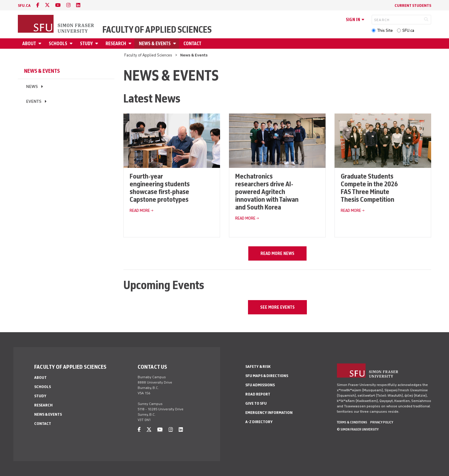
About (29, 44)
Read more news (277, 253)
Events (34, 101)
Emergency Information (269, 413)
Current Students (413, 5)
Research (116, 44)
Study (86, 44)
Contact (192, 44)
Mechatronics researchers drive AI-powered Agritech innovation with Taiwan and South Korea (267, 191)
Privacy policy (382, 422)
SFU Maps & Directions (267, 376)
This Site (385, 30)
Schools (58, 44)
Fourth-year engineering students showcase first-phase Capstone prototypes (160, 188)
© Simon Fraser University (358, 429)
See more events (277, 307)
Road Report (258, 394)
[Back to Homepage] (56, 24)
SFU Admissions (260, 385)
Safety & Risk (258, 367)
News (32, 87)
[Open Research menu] (131, 44)
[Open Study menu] (98, 44)
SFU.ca (408, 30)
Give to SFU (256, 403)
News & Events (155, 44)
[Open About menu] (41, 44)
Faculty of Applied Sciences (157, 30)
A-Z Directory (259, 422)
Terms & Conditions (352, 422)
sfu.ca (24, 5)
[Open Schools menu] (72, 44)
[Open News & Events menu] (175, 44)
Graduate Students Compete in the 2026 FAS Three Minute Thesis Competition (369, 188)
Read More (140, 211)
